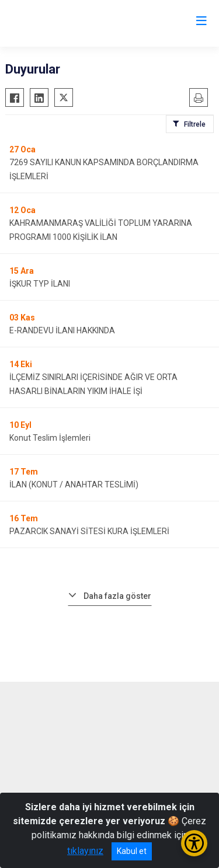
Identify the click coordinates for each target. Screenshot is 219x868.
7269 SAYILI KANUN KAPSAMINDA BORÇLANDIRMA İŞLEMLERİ (104, 169)
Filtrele (195, 124)
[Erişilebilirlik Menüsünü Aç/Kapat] (194, 843)
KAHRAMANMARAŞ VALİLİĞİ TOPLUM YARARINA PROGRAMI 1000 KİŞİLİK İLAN (101, 230)
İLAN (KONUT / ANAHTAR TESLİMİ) (74, 484)
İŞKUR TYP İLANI (40, 284)
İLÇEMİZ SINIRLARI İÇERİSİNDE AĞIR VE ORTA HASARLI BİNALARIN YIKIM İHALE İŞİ (93, 384)
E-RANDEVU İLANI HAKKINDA (62, 330)
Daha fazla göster (117, 596)
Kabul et (132, 851)
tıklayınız (85, 851)
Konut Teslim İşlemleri (50, 438)
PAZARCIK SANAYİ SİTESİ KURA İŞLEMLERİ (89, 531)
